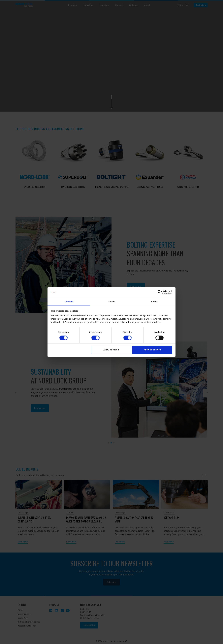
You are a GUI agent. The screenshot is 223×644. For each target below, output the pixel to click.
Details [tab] (111, 302)
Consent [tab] (69, 302)
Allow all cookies (152, 350)
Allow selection (111, 350)
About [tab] (154, 302)
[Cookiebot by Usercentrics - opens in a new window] (160, 292)
